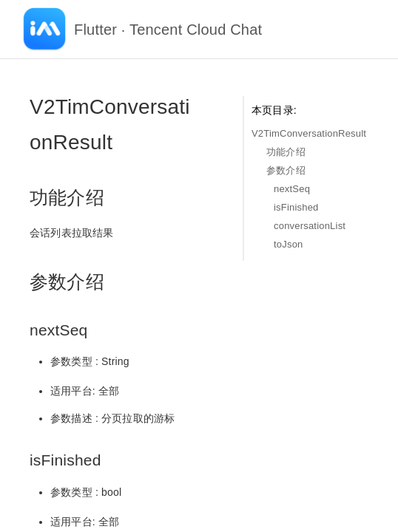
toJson (289, 244)
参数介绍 (286, 170)
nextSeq (292, 189)
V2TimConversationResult (309, 133)
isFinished (296, 207)
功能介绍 (286, 152)
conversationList (310, 226)
